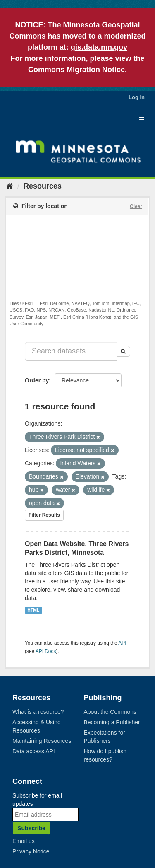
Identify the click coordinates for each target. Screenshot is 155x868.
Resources (43, 186)
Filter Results (44, 515)
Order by (37, 380)
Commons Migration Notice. (77, 70)
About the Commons (110, 712)
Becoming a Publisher (112, 722)
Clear (136, 206)
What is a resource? (38, 712)
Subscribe (31, 828)
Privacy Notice (31, 851)
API (122, 643)
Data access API (34, 751)
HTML (33, 610)
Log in (137, 97)
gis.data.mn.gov (99, 47)
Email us (24, 841)
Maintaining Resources (42, 741)
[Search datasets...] (71, 351)
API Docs (46, 651)
